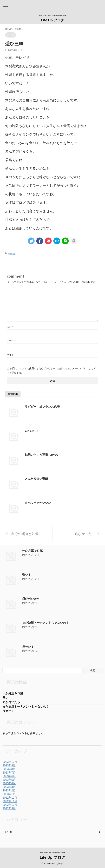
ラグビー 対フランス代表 (43, 407)
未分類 (11, 254)
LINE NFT (32, 431)
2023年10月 (10, 763)
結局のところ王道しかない (43, 455)
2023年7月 (9, 774)
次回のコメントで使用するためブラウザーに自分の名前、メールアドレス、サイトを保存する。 (51, 370)
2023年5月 (9, 781)
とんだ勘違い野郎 (37, 479)
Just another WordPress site (53, 852)
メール (11, 340)
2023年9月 (9, 767)
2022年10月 (10, 806)
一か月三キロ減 (33, 551)
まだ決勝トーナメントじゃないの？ (47, 623)
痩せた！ (28, 647)
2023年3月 (9, 788)
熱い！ (27, 575)
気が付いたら (31, 599)
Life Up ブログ (52, 20)
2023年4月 (9, 785)
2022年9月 (9, 810)
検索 (92, 670)
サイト (10, 354)
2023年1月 (9, 795)
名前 (10, 327)
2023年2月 (9, 792)
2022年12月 (10, 799)
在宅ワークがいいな (39, 503)
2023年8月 (9, 770)
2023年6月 (9, 777)
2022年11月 (10, 802)
